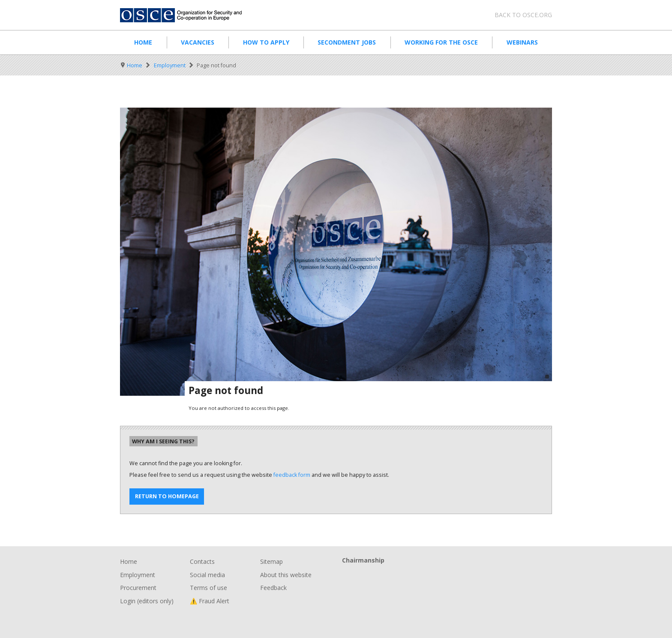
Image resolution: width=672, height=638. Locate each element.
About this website (286, 575)
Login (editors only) (147, 601)
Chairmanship (447, 574)
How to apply (266, 42)
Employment (170, 65)
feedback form (292, 475)
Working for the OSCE (441, 42)
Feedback (273, 588)
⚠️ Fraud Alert (210, 601)
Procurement (138, 588)
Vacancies (198, 42)
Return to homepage (167, 496)
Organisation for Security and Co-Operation (186, 15)
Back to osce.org (523, 15)
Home (143, 42)
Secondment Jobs (347, 42)
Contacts (202, 561)
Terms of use (208, 588)
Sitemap (271, 561)
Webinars (522, 42)
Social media (207, 575)
